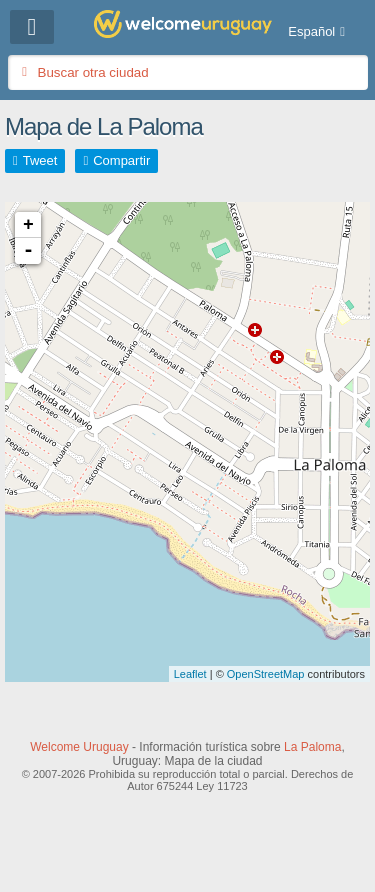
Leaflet (190, 674)
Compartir (121, 160)
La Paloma (312, 747)
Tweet (40, 160)
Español (311, 31)
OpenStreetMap (266, 674)
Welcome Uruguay (79, 747)
